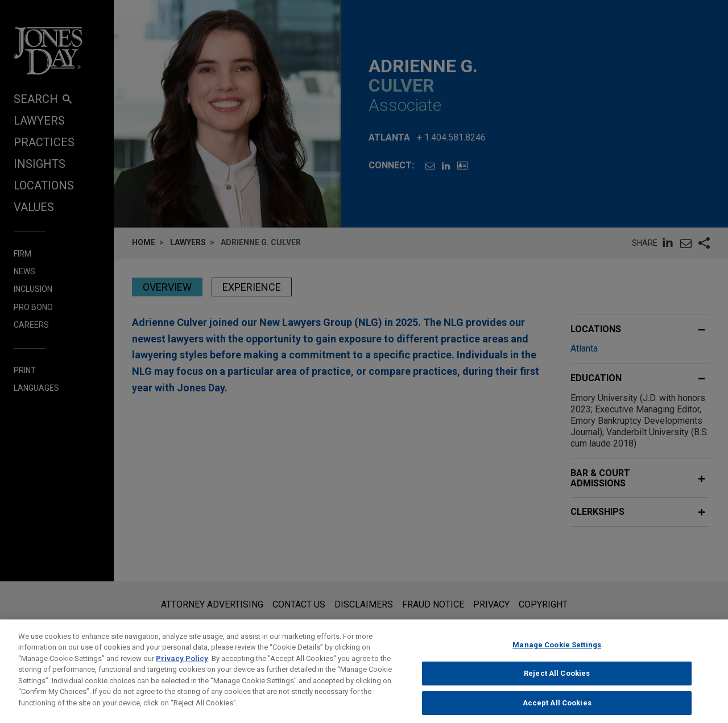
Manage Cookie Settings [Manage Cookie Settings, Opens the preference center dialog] (557, 657)
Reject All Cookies (557, 686)
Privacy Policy (182, 671)
